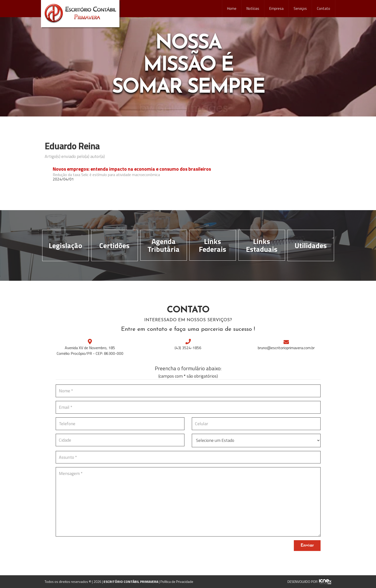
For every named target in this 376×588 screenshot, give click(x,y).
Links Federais (213, 245)
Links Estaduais (262, 245)
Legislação (65, 245)
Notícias (253, 8)
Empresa (276, 8)
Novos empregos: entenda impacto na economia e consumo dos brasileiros (132, 169)
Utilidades (311, 245)
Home (232, 8)
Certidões (114, 245)
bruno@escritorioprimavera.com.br (286, 348)
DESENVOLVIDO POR (303, 582)
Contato (324, 8)
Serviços (300, 8)
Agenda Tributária (163, 245)
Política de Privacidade (177, 582)
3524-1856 (188, 348)
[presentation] (93, 550)
